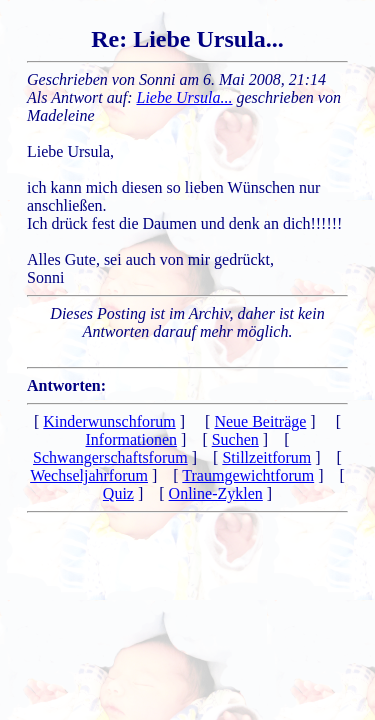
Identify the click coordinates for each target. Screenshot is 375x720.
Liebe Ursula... (185, 97)
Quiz (118, 493)
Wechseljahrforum (89, 475)
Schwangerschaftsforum (110, 457)
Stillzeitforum (266, 457)
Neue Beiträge (260, 421)
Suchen (235, 439)
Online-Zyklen (216, 493)
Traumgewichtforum (248, 475)
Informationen (132, 439)
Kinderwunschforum (109, 421)
